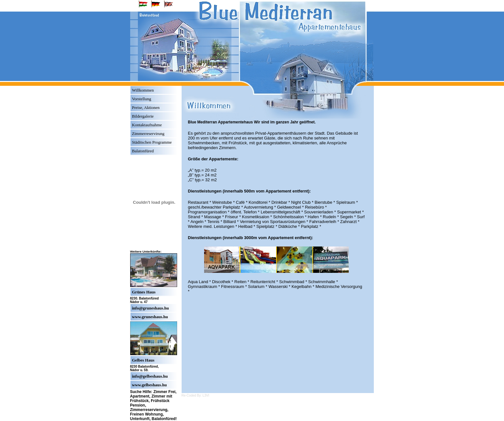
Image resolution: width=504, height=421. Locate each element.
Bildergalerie (143, 116)
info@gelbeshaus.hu (150, 376)
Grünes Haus (144, 292)
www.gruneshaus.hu (150, 317)
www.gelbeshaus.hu (149, 385)
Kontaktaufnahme (147, 125)
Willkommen (143, 90)
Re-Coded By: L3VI (195, 395)
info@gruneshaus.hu (151, 308)
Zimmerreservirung (148, 134)
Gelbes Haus (143, 360)
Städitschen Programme (152, 142)
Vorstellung (142, 99)
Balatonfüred (143, 151)
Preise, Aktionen (146, 107)
